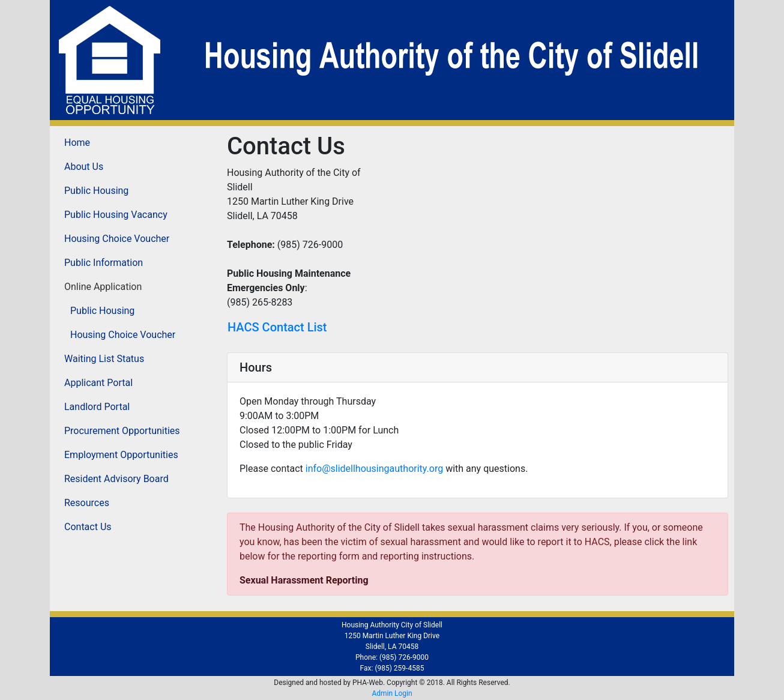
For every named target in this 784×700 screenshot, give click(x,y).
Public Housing (96, 191)
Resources (87, 503)
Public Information (104, 263)
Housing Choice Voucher (117, 239)
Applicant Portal (98, 383)
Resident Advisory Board (116, 479)
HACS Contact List (277, 327)
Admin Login (392, 693)
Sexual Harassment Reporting (304, 580)
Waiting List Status (104, 359)
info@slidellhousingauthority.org (374, 469)
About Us (84, 167)
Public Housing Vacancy (116, 215)
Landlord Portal (97, 407)
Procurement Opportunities (122, 431)
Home (77, 143)
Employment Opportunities (121, 455)
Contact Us (88, 527)
